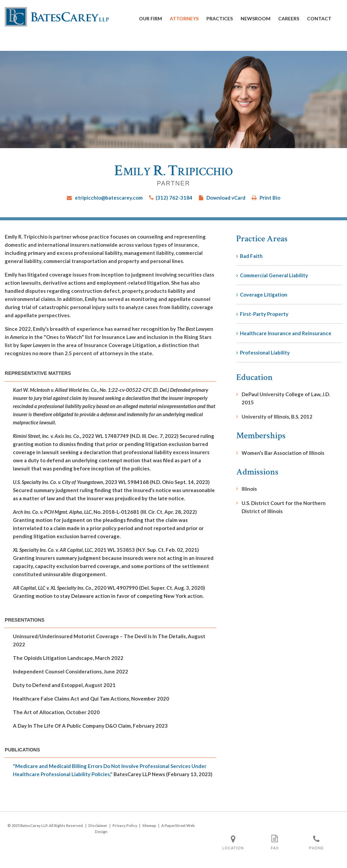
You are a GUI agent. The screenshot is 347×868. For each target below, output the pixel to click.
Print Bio (270, 198)
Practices (220, 18)
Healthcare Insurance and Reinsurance (284, 333)
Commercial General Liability (272, 275)
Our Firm (150, 18)
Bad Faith (249, 256)
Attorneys (184, 18)
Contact (319, 18)
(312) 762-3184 (174, 198)
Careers (289, 18)
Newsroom (256, 18)
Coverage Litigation (262, 295)
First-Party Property (262, 314)
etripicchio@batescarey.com (109, 198)
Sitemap (149, 825)
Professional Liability (263, 352)
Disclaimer (98, 825)
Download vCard (226, 198)
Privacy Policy (125, 825)
